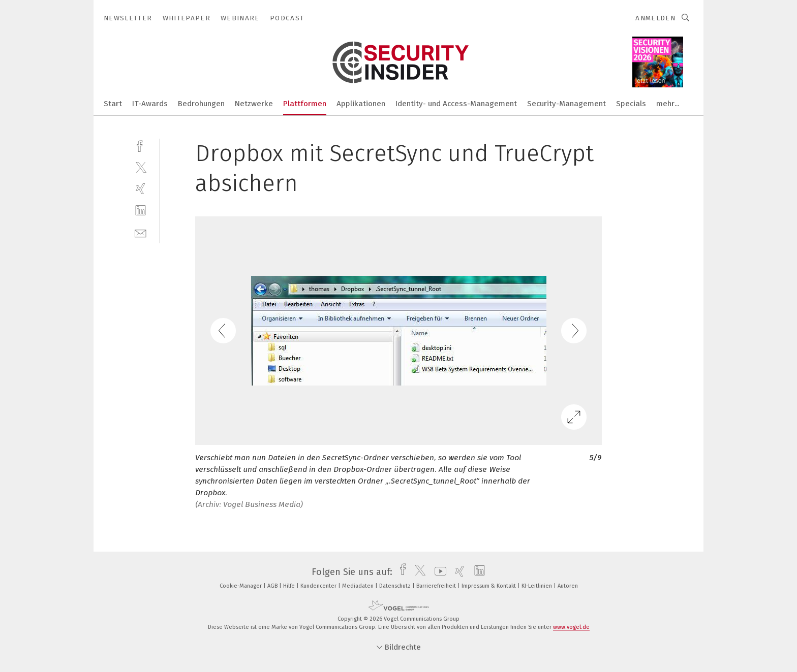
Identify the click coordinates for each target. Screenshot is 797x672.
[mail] (141, 232)
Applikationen (361, 104)
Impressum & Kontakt (489, 586)
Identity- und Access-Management (456, 104)
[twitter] (141, 167)
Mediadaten (359, 586)
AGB (273, 586)
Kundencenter (319, 586)
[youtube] (438, 572)
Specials (631, 104)
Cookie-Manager (241, 586)
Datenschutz (396, 586)
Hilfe (290, 586)
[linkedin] (141, 211)
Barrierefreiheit (437, 586)
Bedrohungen (201, 104)
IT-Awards (150, 104)
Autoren (568, 586)
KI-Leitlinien (538, 586)
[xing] (141, 189)
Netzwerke (254, 104)
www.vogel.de (571, 627)
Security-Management (566, 104)
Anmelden (655, 18)
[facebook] (141, 145)
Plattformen (305, 104)
